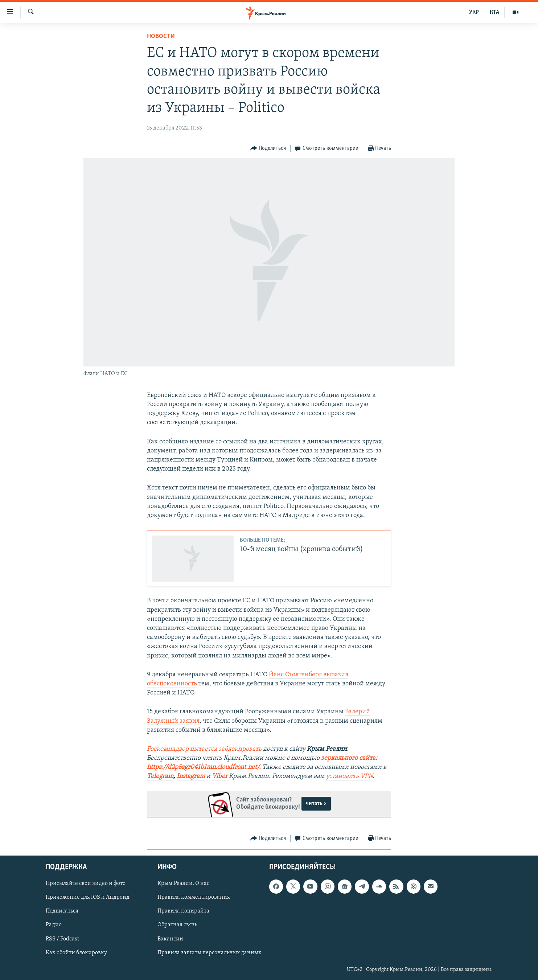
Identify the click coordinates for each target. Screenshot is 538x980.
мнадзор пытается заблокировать (212, 749)
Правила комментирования (194, 897)
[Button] (268, 149)
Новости (161, 36)
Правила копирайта (183, 911)
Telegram (160, 776)
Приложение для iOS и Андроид (88, 897)
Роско (155, 749)
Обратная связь (177, 925)
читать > (316, 804)
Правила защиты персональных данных (209, 952)
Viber (220, 776)
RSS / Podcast (62, 939)
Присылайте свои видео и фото (86, 883)
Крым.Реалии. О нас (183, 883)
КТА (494, 12)
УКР (474, 12)
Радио (54, 925)
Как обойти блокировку (76, 952)
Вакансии (170, 939)
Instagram (191, 776)
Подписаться (62, 911)
